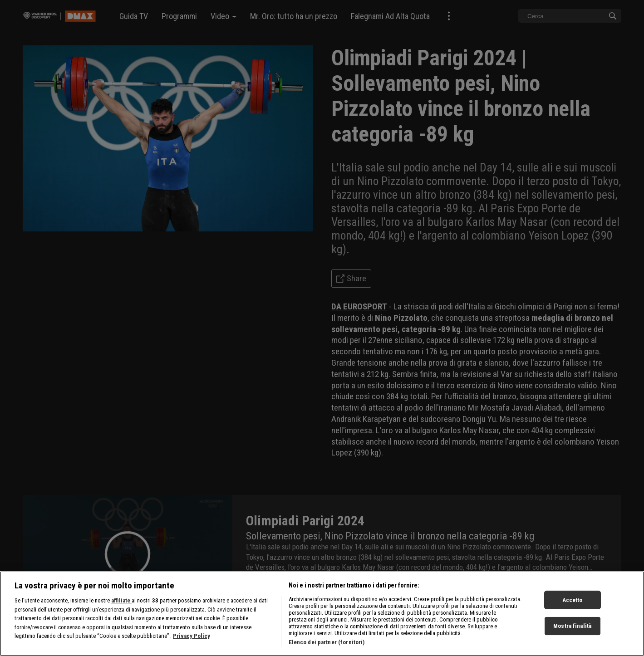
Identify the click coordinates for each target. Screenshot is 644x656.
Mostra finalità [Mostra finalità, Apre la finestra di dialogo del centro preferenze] (572, 626)
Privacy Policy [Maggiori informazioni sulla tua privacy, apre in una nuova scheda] (192, 636)
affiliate (121, 600)
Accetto (573, 600)
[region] (322, 614)
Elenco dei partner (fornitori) (327, 642)
